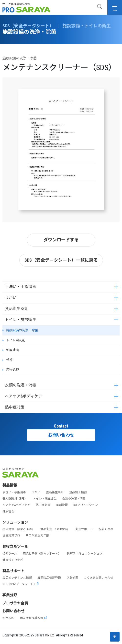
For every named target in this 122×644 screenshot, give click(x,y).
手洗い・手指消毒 (21, 287)
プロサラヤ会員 (15, 603)
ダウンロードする (61, 240)
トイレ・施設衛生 (21, 320)
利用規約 (8, 618)
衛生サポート (84, 529)
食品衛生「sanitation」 (55, 529)
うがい (11, 298)
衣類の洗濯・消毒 (21, 385)
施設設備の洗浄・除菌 (22, 330)
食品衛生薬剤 (17, 309)
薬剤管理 (62, 505)
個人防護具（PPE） (15, 499)
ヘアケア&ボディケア (23, 396)
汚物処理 (12, 370)
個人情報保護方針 (33, 618)
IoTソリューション (86, 505)
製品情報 (10, 485)
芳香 (9, 360)
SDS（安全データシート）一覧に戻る (61, 260)
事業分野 (10, 595)
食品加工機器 (78, 492)
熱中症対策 (15, 407)
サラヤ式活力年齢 (37, 536)
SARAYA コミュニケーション (84, 554)
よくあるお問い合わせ (99, 578)
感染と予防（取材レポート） (42, 554)
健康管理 (8, 511)
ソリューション (15, 522)
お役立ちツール (15, 547)
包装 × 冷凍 (106, 529)
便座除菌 (12, 350)
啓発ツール (10, 554)
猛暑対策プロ (11, 536)
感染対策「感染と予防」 (19, 529)
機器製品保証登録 (49, 578)
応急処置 (72, 578)
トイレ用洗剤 (16, 340)
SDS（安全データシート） (21, 584)
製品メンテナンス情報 (17, 578)
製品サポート (13, 571)
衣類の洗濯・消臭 (74, 499)
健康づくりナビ (13, 560)
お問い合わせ (61, 435)
